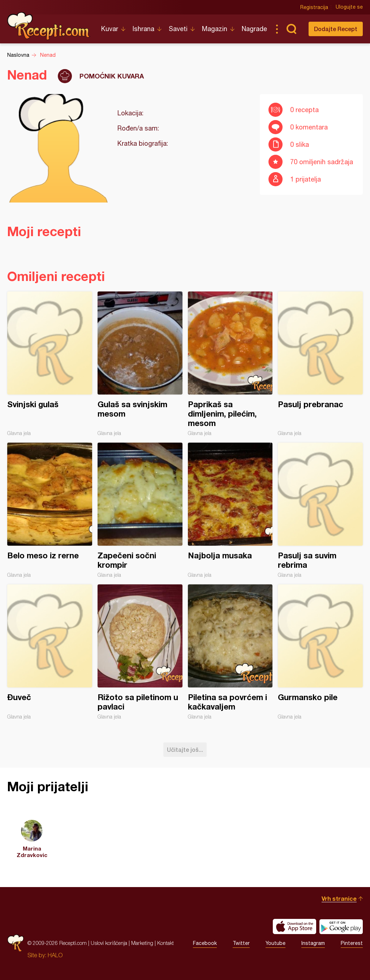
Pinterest (352, 943)
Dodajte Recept (336, 29)
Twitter (241, 943)
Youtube (276, 943)
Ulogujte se (349, 7)
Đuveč (50, 652)
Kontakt (165, 943)
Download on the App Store (294, 926)
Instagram (313, 943)
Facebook (205, 943)
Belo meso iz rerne (50, 510)
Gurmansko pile (320, 652)
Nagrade (254, 29)
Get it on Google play (341, 926)
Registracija (314, 7)
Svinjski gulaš (50, 364)
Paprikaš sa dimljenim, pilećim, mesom (230, 364)
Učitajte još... (185, 749)
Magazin (215, 29)
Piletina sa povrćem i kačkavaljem (230, 652)
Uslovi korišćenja (109, 943)
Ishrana (143, 29)
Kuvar (110, 29)
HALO (55, 955)
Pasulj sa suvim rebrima (320, 510)
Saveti (178, 29)
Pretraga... (291, 29)
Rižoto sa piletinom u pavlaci (140, 652)
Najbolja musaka (230, 510)
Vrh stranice (339, 898)
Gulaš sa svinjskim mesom (140, 364)
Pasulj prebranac (320, 364)
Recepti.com (49, 26)
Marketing (142, 943)
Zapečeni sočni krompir (140, 510)
